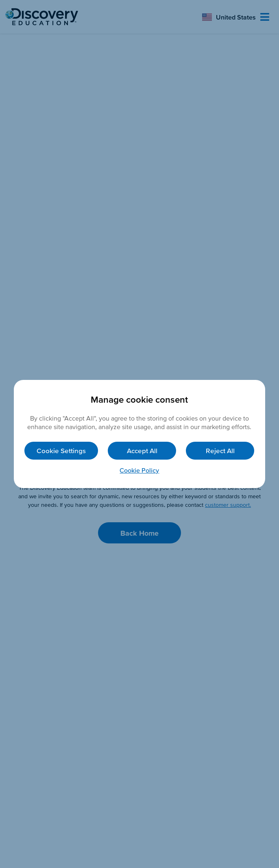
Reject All (220, 450)
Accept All (142, 450)
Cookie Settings (61, 450)
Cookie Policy (139, 470)
